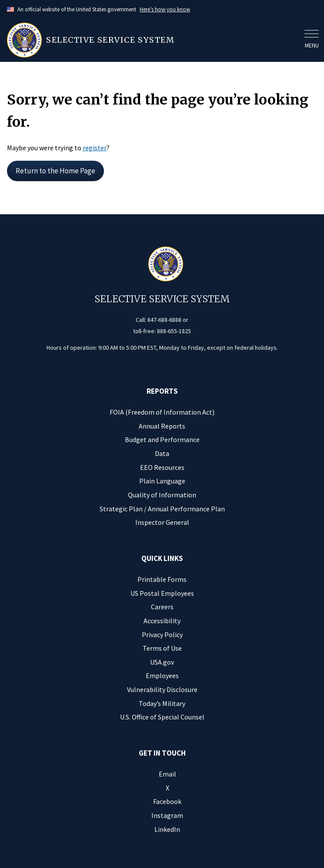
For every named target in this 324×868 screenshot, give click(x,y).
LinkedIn (167, 829)
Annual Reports (162, 426)
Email (167, 774)
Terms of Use (162, 648)
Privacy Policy (162, 635)
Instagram (167, 815)
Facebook (167, 801)
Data (162, 453)
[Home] (153, 40)
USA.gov (162, 662)
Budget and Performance (162, 439)
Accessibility (162, 621)
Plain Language (162, 481)
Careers (162, 607)
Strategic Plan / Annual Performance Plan (162, 509)
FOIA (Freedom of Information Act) (162, 412)
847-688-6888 (164, 320)
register (95, 148)
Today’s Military (162, 703)
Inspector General (162, 522)
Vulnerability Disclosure (162, 689)
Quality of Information (162, 495)
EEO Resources (162, 467)
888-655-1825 (174, 331)
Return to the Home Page (55, 171)
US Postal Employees (162, 593)
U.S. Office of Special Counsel (162, 717)
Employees (162, 675)
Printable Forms (162, 579)
